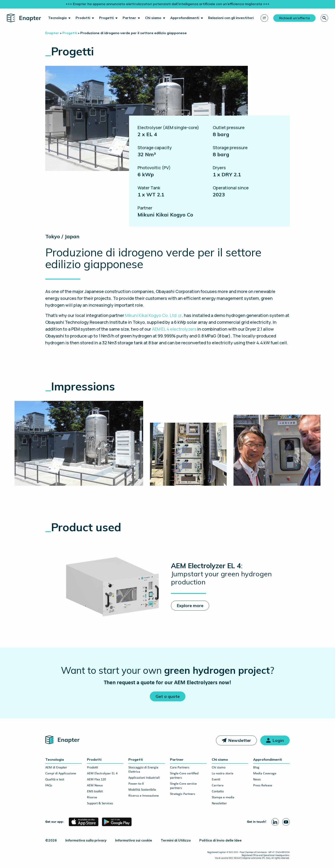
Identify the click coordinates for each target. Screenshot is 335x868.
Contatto (218, 791)
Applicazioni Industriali (144, 778)
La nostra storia (223, 774)
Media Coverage (265, 774)
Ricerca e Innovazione (144, 796)
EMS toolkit (95, 791)
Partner (129, 18)
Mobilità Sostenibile (142, 790)
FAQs (49, 786)
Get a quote (168, 696)
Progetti (106, 18)
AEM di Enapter (56, 768)
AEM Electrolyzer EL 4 (102, 774)
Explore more (190, 605)
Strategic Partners (183, 794)
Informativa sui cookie (134, 840)
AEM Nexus (95, 786)
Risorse (92, 797)
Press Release (263, 786)
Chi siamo (153, 18)
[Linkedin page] (275, 822)
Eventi (216, 780)
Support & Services (100, 803)
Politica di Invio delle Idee (220, 840)
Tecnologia (57, 18)
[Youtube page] (286, 822)
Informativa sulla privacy (86, 840)
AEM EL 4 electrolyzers (174, 329)
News (257, 780)
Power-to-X (136, 784)
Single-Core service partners (183, 786)
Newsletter (240, 740)
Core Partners (180, 768)
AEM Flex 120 (96, 780)
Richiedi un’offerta (294, 18)
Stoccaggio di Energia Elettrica (143, 770)
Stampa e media (223, 797)
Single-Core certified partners (184, 776)
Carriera (218, 786)
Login (278, 740)
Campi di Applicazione (61, 774)
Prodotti (83, 18)
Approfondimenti (185, 18)
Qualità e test (55, 780)
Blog (256, 768)
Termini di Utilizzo (176, 840)
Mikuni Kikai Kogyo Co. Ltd (151, 315)
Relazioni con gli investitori (231, 18)
